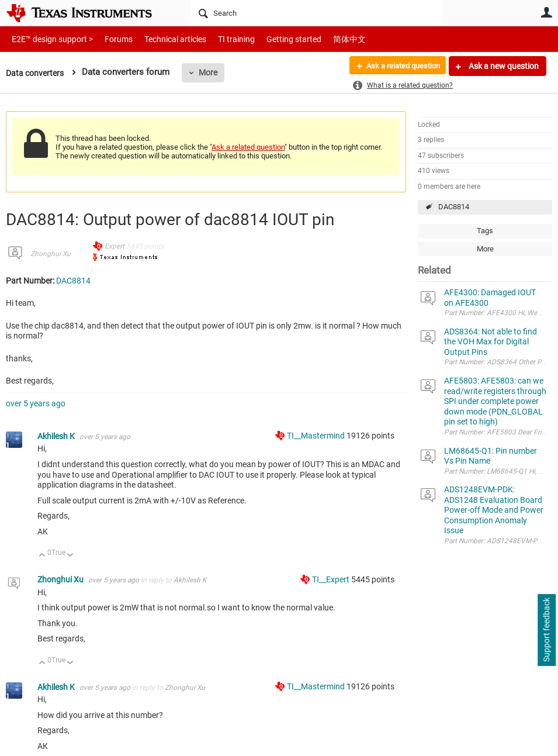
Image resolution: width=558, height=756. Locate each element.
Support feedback (546, 630)
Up (42, 556)
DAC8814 (454, 207)
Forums (110, 39)
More (212, 73)
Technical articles (163, 39)
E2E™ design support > (48, 39)
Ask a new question (503, 66)
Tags (485, 231)
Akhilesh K (57, 436)
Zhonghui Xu (51, 254)
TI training (221, 39)
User (546, 12)
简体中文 (325, 39)
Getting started (273, 39)
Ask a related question (398, 66)
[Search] (316, 13)
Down (70, 556)
